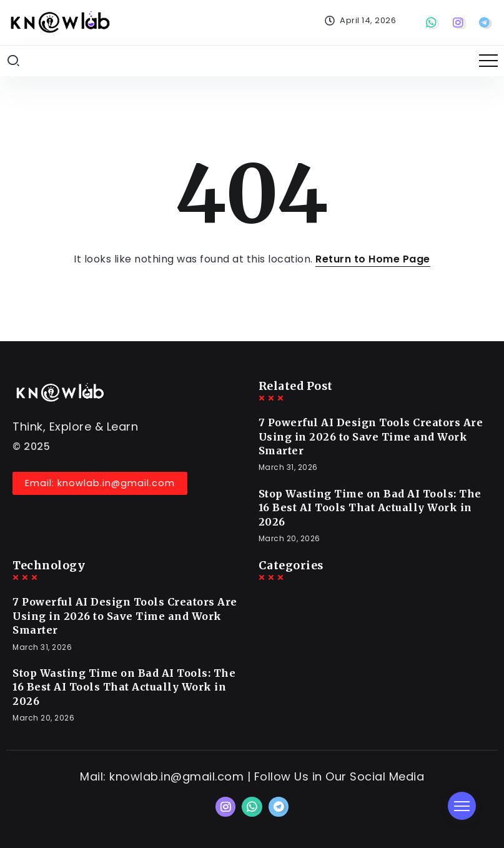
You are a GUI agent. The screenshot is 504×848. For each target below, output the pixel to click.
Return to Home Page (373, 259)
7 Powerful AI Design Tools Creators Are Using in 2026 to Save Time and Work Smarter (371, 436)
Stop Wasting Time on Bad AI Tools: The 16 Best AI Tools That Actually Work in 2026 (370, 508)
